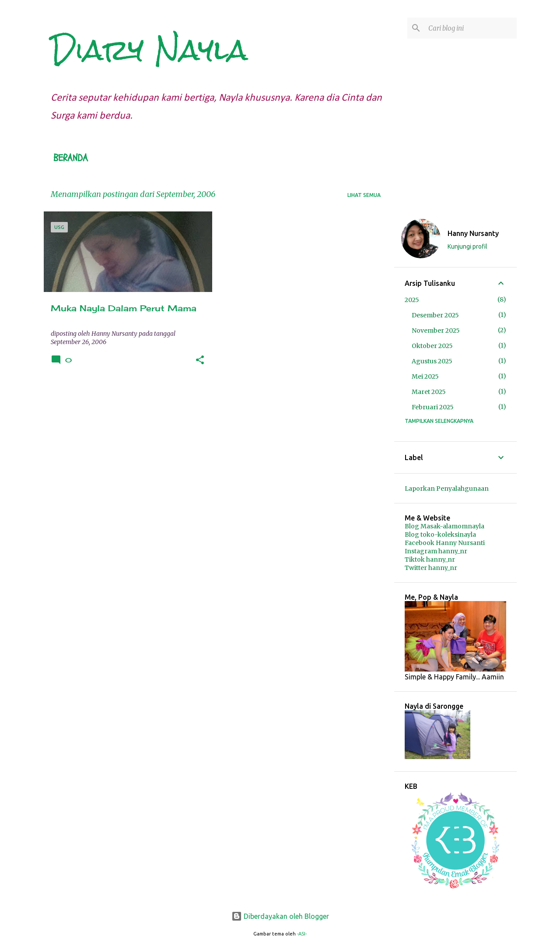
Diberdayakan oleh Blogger (280, 916)
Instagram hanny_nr (436, 551)
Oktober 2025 (432, 346)
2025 (412, 300)
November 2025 (436, 331)
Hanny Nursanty (473, 233)
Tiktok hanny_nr (430, 559)
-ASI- (302, 934)
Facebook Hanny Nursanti (445, 543)
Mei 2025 (425, 376)
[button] (200, 360)
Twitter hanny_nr (431, 568)
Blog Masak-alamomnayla (444, 526)
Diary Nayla (149, 50)
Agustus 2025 (432, 361)
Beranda (71, 158)
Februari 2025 (433, 407)
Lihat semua (364, 195)
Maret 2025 (429, 392)
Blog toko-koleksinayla (440, 535)
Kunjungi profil (467, 246)
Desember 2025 (435, 315)
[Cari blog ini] (471, 28)
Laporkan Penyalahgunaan (447, 489)
